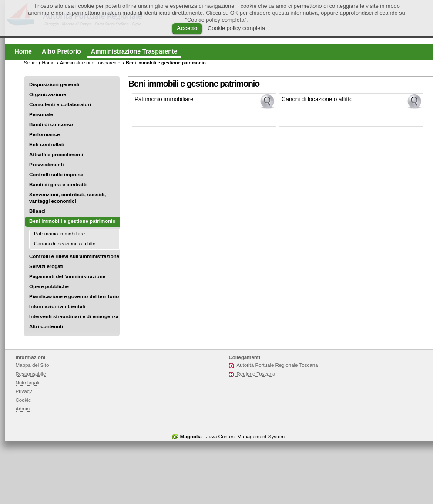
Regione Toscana (256, 374)
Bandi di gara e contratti (58, 185)
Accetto (187, 28)
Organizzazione (48, 94)
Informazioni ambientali (57, 306)
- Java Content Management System (232, 437)
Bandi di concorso (51, 124)
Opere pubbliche (49, 286)
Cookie (23, 400)
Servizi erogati (46, 266)
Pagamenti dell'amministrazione (67, 276)
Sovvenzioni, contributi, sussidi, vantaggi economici (67, 198)
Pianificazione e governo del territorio (74, 296)
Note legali (28, 383)
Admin (23, 409)
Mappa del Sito (32, 365)
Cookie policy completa (236, 28)
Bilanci (37, 211)
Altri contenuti (46, 326)
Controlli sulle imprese (56, 175)
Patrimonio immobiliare (59, 234)
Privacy (24, 391)
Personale (41, 114)
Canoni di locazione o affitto (65, 244)
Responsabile (31, 374)
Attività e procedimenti (56, 155)
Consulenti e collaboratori (60, 104)
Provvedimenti (46, 165)
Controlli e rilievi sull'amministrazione (74, 256)
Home (48, 63)
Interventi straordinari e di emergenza (74, 316)
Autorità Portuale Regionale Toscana (277, 365)
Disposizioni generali (54, 84)
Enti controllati (47, 144)
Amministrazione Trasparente (90, 63)
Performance (45, 134)
